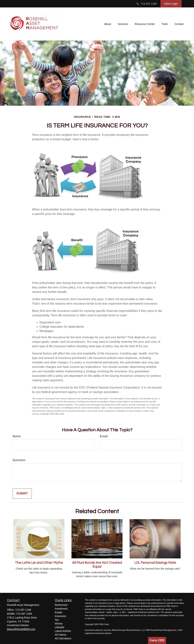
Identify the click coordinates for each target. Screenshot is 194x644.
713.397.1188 (147, 4)
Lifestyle (59, 627)
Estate (58, 612)
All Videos (61, 635)
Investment (61, 609)
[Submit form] (22, 494)
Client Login (171, 4)
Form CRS (157, 640)
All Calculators (63, 638)
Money (59, 624)
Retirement (61, 605)
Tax (57, 620)
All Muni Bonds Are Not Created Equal (97, 565)
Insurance (60, 616)
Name (17, 436)
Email (104, 436)
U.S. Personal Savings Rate (155, 563)
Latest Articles (63, 631)
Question (19, 460)
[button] (108, 24)
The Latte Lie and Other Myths (39, 563)
